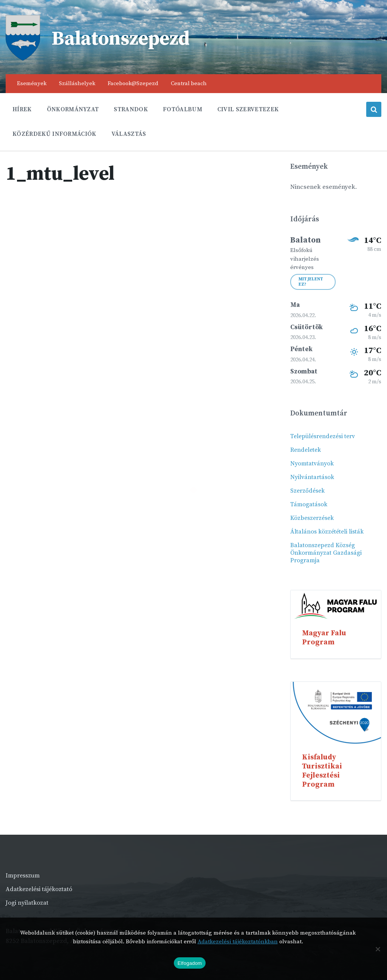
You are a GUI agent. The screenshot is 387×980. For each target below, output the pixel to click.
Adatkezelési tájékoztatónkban (238, 942)
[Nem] (378, 949)
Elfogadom (190, 963)
